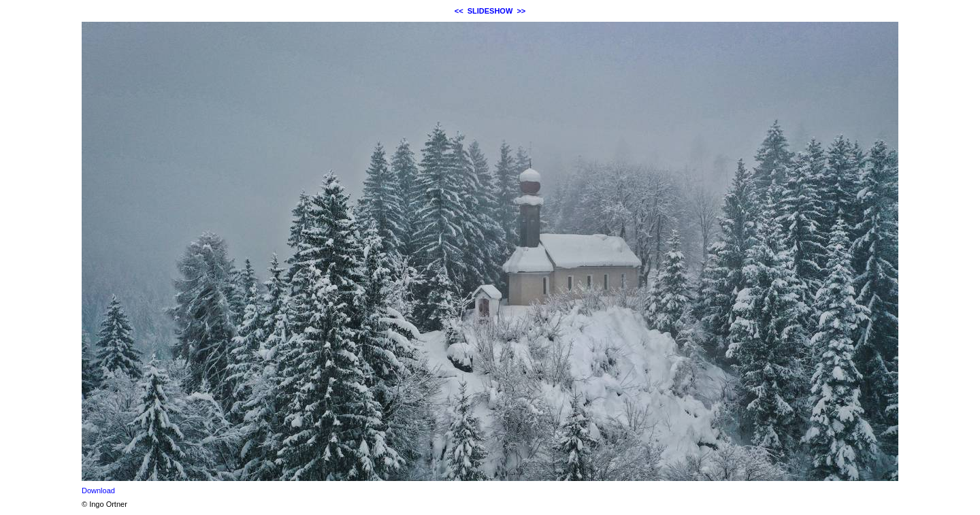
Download (98, 491)
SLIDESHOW (490, 11)
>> (521, 11)
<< (459, 11)
